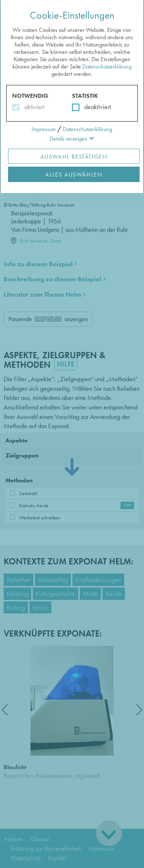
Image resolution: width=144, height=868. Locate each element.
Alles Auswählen (74, 175)
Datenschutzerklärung (107, 66)
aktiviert (33, 107)
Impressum (44, 129)
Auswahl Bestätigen (74, 157)
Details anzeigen (69, 139)
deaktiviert (93, 107)
